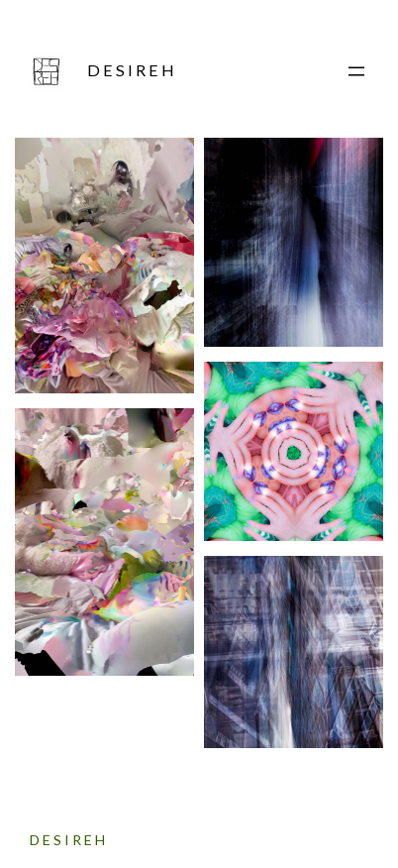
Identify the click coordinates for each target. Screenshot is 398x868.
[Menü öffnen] (356, 71)
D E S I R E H (131, 70)
